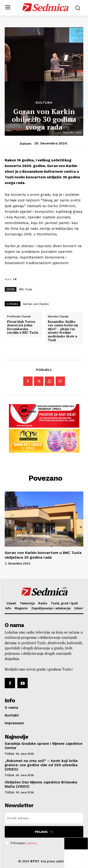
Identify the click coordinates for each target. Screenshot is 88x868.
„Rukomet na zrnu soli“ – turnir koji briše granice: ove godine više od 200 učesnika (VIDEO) (41, 765)
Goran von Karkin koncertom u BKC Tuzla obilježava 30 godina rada (43, 555)
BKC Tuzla (26, 289)
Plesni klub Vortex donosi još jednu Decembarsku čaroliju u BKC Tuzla (23, 327)
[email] (44, 818)
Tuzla (9, 754)
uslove (31, 843)
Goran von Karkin (36, 304)
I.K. (15, 279)
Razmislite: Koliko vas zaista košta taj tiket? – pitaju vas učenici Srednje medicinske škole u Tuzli (63, 331)
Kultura (44, 102)
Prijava (44, 832)
